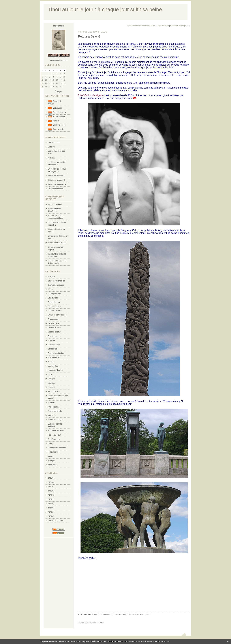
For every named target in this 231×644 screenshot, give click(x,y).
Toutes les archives (56, 521)
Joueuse (51, 158)
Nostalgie (52, 383)
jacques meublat (54, 215)
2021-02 (51, 487)
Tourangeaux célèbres (57, 448)
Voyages (51, 461)
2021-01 (51, 491)
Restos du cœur (54, 435)
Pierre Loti (52, 415)
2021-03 (51, 482)
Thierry (51, 444)
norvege (136, 614)
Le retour (51, 147)
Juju (49, 204)
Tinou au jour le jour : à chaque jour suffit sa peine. (106, 9)
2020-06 (51, 512)
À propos (59, 92)
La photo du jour (59, 125)
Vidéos (51, 456)
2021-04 (51, 478)
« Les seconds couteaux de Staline (141, 26)
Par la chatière (54, 391)
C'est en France (54, 328)
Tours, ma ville (59, 129)
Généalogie (52, 349)
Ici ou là (56, 121)
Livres (50, 374)
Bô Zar (51, 289)
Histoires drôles (54, 357)
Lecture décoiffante (56, 189)
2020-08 (51, 504)
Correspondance (55, 294)
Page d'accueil (163, 26)
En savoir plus (164, 641)
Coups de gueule (55, 306)
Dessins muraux (59, 112)
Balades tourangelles (56, 281)
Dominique (52, 222)
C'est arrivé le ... (54, 323)
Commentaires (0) (120, 614)
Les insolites (53, 366)
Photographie (53, 407)
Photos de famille (55, 411)
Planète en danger (55, 420)
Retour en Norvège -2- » (180, 26)
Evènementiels (54, 345)
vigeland (147, 614)
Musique (51, 379)
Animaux (51, 277)
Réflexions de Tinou (56, 431)
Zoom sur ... (53, 465)
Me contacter (59, 26)
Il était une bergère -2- (57, 180)
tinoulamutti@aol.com (59, 60)
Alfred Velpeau (61, 243)
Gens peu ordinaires (56, 353)
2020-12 (51, 495)
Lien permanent (106, 614)
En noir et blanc (59, 117)
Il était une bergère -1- (57, 184)
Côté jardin (57, 108)
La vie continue (54, 143)
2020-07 (51, 508)
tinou (50, 209)
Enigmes (51, 340)
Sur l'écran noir (54, 439)
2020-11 (51, 499)
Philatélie (52, 403)
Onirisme (51, 387)
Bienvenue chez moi (56, 285)
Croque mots (53, 319)
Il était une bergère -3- (57, 176)
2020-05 (51, 516)
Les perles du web (55, 370)
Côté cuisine (53, 298)
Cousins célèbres (55, 311)
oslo (141, 614)
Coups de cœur (54, 302)
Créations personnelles (57, 315)
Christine (51, 236)
